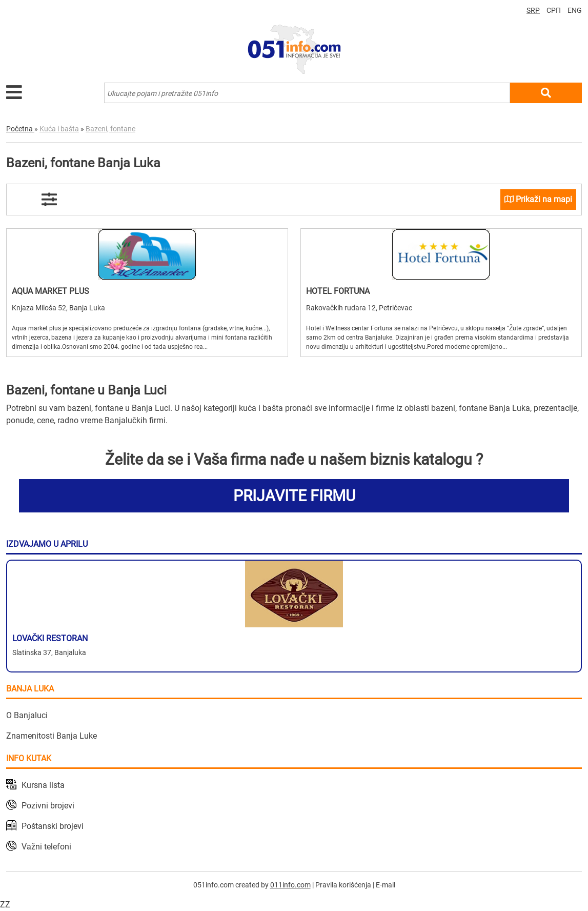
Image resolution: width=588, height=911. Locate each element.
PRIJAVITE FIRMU (294, 496)
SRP (533, 10)
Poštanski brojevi (53, 826)
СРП (554, 10)
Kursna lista (43, 785)
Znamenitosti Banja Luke (52, 736)
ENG (575, 10)
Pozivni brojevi (48, 806)
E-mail (386, 885)
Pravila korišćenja (343, 885)
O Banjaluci (27, 715)
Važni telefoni (46, 847)
